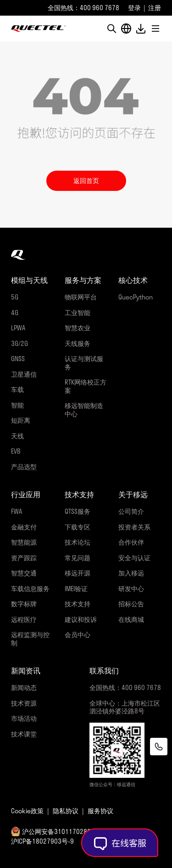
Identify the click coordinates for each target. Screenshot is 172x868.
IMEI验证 (76, 589)
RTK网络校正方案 (86, 386)
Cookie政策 (27, 811)
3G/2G (19, 343)
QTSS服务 (78, 511)
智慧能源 (24, 542)
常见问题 (78, 558)
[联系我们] (159, 747)
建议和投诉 (81, 619)
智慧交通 (24, 573)
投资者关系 (134, 527)
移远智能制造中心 (84, 410)
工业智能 (78, 313)
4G (15, 313)
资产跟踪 (24, 558)
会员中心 (78, 635)
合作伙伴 (131, 542)
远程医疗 (24, 619)
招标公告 (131, 604)
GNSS (18, 359)
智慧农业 (78, 328)
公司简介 (131, 511)
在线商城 (131, 619)
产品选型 (24, 467)
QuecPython (136, 297)
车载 (17, 389)
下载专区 (78, 527)
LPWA (18, 328)
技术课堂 (24, 734)
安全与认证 (134, 558)
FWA (17, 511)
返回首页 (86, 181)
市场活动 (24, 718)
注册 (155, 8)
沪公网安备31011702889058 (64, 831)
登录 (134, 8)
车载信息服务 (30, 589)
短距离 (21, 420)
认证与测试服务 (84, 363)
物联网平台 (81, 297)
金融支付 (24, 527)
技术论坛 (78, 542)
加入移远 (131, 573)
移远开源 (78, 573)
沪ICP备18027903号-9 (42, 841)
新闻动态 (24, 687)
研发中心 (131, 589)
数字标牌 (24, 604)
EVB (16, 451)
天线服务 (78, 343)
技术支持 (78, 604)
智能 (17, 405)
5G (15, 297)
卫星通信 (24, 374)
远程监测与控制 (30, 639)
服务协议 (100, 811)
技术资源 (24, 703)
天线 (17, 436)
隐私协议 (66, 811)
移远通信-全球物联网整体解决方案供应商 (39, 29)
